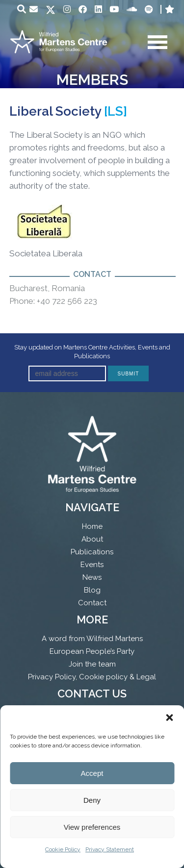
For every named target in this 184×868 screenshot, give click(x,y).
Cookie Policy (63, 849)
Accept (92, 773)
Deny (92, 800)
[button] (169, 718)
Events (92, 565)
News (92, 577)
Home (92, 526)
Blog (92, 590)
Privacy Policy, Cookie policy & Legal (92, 677)
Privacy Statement (110, 849)
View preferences (92, 827)
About (92, 539)
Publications (92, 552)
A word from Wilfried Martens (92, 639)
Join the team (92, 664)
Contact (92, 603)
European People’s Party (92, 651)
